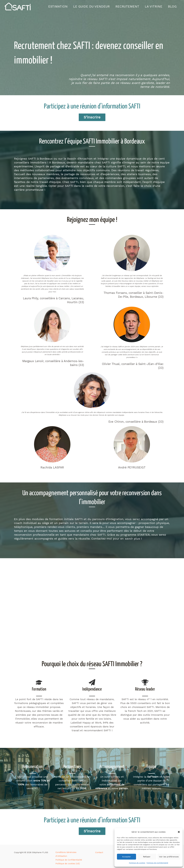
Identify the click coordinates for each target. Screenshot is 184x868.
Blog (172, 6)
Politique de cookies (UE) (67, 860)
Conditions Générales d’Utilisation (72, 852)
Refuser (147, 857)
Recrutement (126, 6)
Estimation (55, 6)
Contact (99, 852)
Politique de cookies (137, 863)
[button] (179, 832)
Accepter (126, 857)
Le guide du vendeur (89, 6)
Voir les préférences (169, 857)
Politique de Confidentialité (157, 863)
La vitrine (153, 6)
